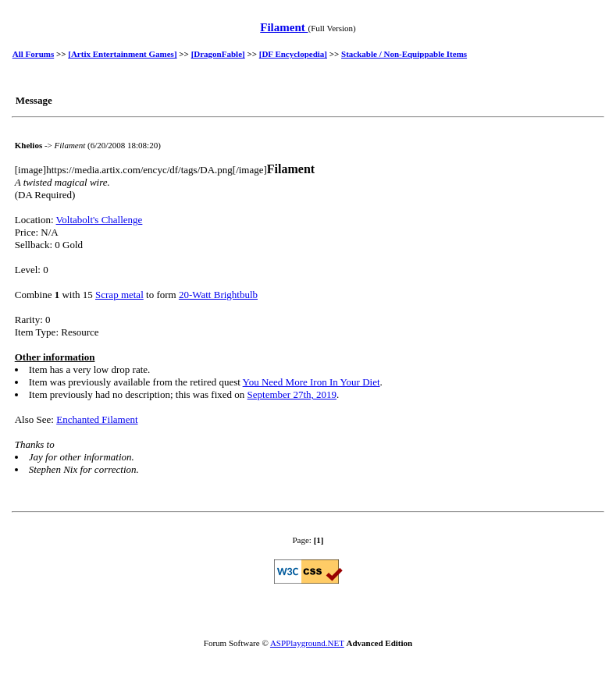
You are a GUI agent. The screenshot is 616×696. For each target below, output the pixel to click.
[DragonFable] (218, 54)
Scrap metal (119, 295)
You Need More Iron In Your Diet (312, 382)
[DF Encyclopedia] (293, 54)
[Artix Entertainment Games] (122, 54)
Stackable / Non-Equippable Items (404, 54)
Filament (284, 27)
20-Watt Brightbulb (218, 295)
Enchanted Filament (97, 419)
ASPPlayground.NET (307, 643)
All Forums (33, 54)
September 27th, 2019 (292, 394)
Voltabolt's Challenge (100, 220)
